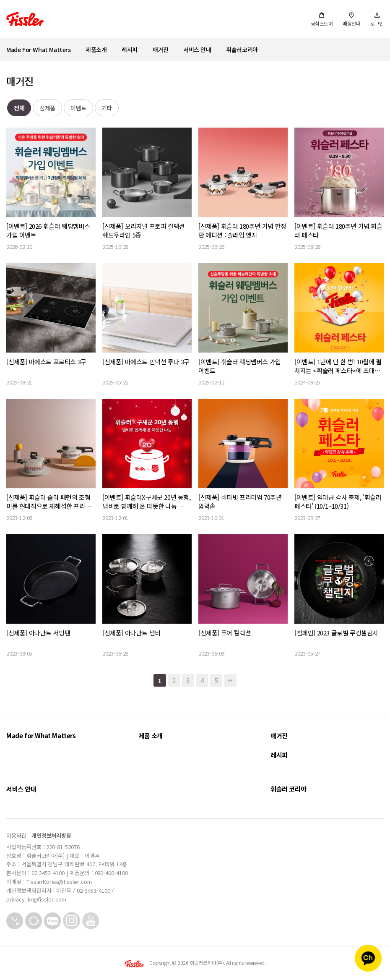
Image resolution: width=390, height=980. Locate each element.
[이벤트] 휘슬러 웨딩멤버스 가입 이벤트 (240, 366)
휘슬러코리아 (242, 50)
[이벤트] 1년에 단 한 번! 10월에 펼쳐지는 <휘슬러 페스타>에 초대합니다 (338, 366)
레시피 (130, 50)
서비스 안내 (197, 50)
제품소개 (96, 50)
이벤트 (78, 108)
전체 (19, 108)
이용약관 (16, 835)
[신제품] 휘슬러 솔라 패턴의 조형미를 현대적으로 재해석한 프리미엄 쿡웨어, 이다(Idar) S (48, 502)
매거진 (161, 50)
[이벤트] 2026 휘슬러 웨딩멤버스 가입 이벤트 (48, 230)
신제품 (47, 108)
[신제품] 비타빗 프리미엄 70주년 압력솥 (240, 502)
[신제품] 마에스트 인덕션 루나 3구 (146, 362)
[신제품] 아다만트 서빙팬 (38, 633)
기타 (107, 108)
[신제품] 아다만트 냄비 (131, 633)
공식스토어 (322, 19)
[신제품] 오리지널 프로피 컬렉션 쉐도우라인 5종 (144, 230)
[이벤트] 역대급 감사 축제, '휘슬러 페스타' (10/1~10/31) (338, 502)
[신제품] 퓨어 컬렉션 (225, 633)
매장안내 (351, 19)
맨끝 (230, 680)
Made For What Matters (39, 50)
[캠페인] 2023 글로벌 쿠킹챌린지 (336, 633)
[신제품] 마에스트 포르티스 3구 (46, 362)
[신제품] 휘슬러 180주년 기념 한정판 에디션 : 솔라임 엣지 (242, 230)
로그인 (377, 19)
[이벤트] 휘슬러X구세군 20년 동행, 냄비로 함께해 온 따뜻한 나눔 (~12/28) (147, 502)
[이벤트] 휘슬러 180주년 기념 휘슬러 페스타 (338, 230)
